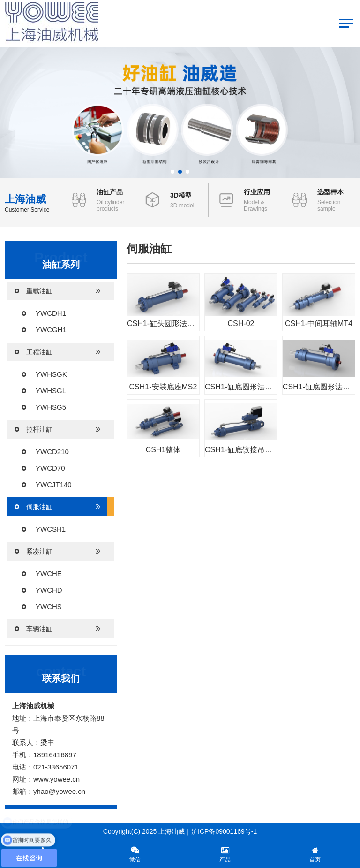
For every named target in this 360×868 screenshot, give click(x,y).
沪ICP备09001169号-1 (224, 831)
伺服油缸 (57, 507)
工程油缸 (57, 352)
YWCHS (49, 606)
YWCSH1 (51, 529)
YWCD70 (50, 468)
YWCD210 (52, 452)
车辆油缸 (57, 629)
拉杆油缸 (57, 429)
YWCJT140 (54, 484)
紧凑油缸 (57, 551)
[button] (172, 172)
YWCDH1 (51, 313)
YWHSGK (51, 374)
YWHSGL (51, 391)
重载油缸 (57, 291)
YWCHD (49, 590)
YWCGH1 (51, 330)
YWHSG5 (51, 407)
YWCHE (49, 574)
